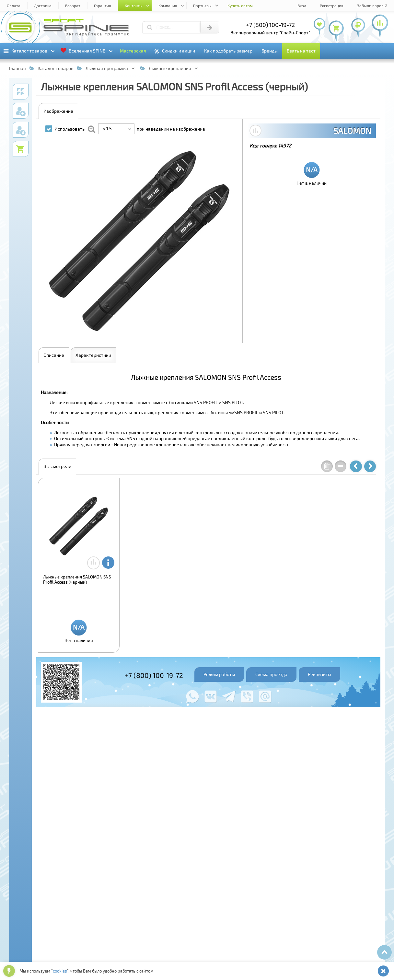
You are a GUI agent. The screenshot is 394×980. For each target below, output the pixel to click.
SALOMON (352, 131)
